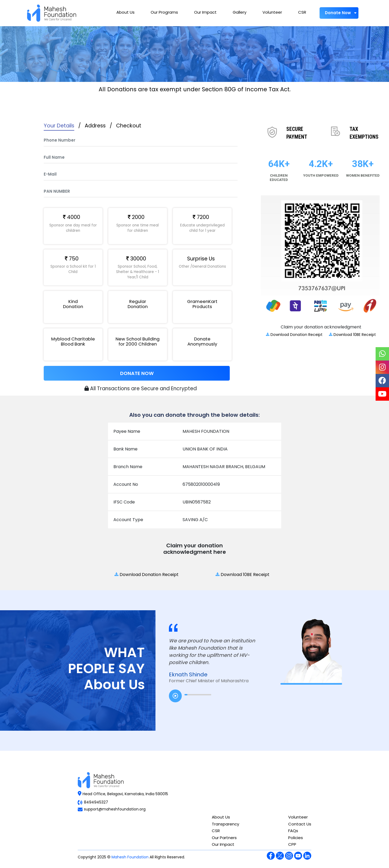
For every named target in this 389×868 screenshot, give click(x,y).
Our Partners (224, 838)
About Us (125, 12)
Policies (296, 838)
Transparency (225, 824)
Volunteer (272, 12)
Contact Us (300, 824)
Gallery (240, 12)
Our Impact (205, 12)
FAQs (293, 831)
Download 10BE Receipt (352, 335)
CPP (292, 844)
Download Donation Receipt (294, 335)
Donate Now (339, 13)
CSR (302, 12)
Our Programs (164, 12)
